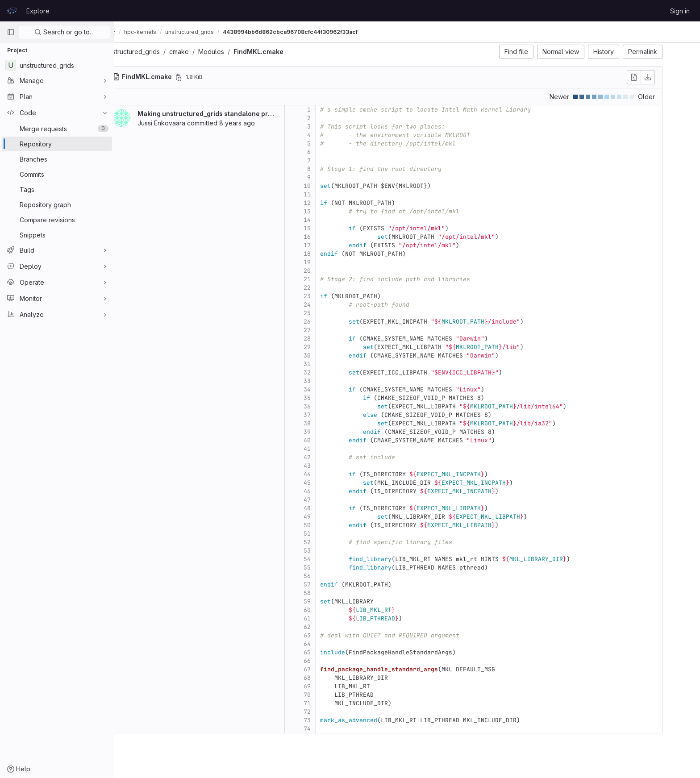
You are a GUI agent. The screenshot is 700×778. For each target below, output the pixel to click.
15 (330, 228)
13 (330, 211)
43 (330, 466)
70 (330, 695)
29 (330, 347)
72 (330, 712)
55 (330, 568)
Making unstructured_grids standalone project (234, 114)
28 (330, 339)
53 (330, 551)
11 (330, 194)
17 (330, 245)
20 (330, 271)
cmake (202, 52)
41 (330, 449)
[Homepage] (12, 11)
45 (330, 483)
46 (330, 491)
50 (330, 525)
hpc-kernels (187, 32)
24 (330, 305)
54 (330, 559)
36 (330, 406)
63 (330, 635)
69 (330, 686)
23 (330, 296)
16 (330, 237)
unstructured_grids (156, 52)
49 (330, 517)
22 (330, 288)
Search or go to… (65, 32)
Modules (234, 52)
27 (330, 330)
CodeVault (144, 32)
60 (330, 610)
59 (330, 601)
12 (330, 203)
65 (330, 652)
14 (330, 220)
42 (330, 457)
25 (330, 313)
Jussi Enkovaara (185, 123)
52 (330, 542)
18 (330, 254)
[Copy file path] (202, 77)
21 (330, 279)
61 (330, 618)
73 (330, 720)
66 (330, 661)
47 (330, 500)
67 (330, 669)
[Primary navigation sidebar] (11, 32)
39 (330, 432)
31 (330, 364)
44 (330, 474)
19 (330, 262)
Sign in (680, 11)
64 (330, 644)
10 (330, 186)
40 (330, 440)
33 (330, 381)
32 (330, 372)
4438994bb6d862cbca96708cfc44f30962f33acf (337, 32)
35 (330, 398)
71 (330, 703)
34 (330, 389)
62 (330, 627)
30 (330, 356)
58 (330, 593)
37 (330, 415)
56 (330, 576)
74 (330, 729)
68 (330, 678)
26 (330, 322)
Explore (38, 11)
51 (330, 534)
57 (330, 585)
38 (330, 423)
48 (330, 508)
